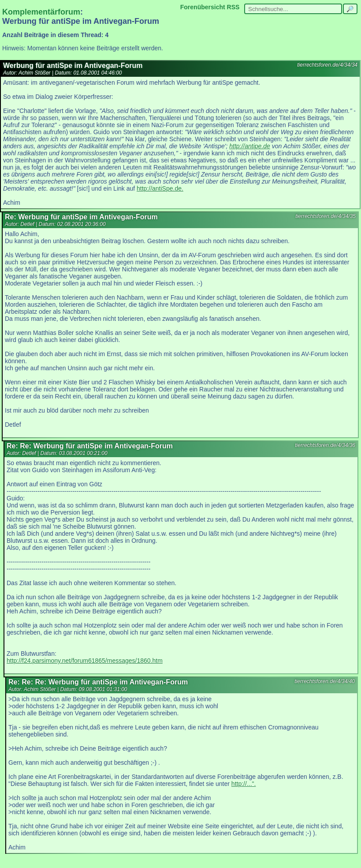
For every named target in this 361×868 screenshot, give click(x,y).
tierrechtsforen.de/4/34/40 (325, 681)
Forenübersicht (203, 7)
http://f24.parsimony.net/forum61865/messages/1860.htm (85, 661)
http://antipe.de (250, 146)
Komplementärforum (41, 12)
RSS (233, 7)
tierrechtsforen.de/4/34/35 (326, 216)
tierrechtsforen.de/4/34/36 (325, 445)
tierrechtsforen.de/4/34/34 (327, 65)
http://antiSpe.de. (160, 188)
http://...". (244, 784)
